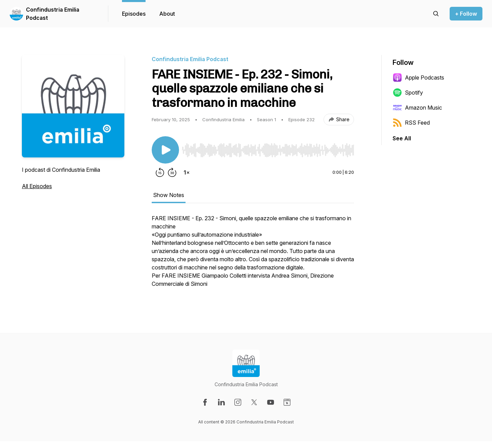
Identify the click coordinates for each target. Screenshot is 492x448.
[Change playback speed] (187, 172)
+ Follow (466, 14)
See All (402, 138)
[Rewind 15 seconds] (160, 172)
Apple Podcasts (418, 78)
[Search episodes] (436, 14)
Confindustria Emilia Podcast (53, 14)
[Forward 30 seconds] (172, 172)
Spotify (408, 93)
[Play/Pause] (165, 150)
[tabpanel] (253, 254)
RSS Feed (411, 123)
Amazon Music (417, 108)
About (167, 14)
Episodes (134, 14)
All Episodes (37, 186)
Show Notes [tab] (169, 195)
